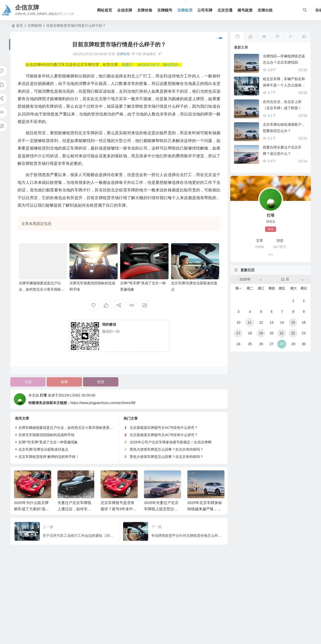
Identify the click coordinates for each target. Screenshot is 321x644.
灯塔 (43, 395)
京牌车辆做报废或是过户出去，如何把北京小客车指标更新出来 (42, 289)
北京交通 (225, 10)
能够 (64, 382)
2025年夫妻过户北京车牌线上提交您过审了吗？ (161, 509)
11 (250, 322)
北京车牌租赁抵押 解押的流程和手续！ (49, 457)
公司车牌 (205, 10)
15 (293, 322)
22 (293, 333)
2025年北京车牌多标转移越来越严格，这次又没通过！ (205, 509)
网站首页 (105, 10)
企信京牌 (125, 10)
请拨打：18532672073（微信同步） (152, 65)
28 (282, 344)
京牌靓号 (165, 10)
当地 (28, 382)
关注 (271, 229)
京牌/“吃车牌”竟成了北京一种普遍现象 (48, 442)
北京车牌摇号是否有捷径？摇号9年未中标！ (117, 509)
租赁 (101, 382)
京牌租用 (185, 10)
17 (238, 333)
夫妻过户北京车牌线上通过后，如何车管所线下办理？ (74, 509)
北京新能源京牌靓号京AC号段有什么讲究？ (164, 428)
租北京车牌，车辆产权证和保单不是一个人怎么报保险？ (284, 85)
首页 (20, 26)
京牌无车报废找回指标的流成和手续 (46, 435)
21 (282, 333)
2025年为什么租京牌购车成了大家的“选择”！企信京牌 (31, 509)
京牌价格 (145, 10)
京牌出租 (265, 10)
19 (261, 333)
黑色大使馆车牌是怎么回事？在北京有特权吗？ (167, 449)
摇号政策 (245, 10)
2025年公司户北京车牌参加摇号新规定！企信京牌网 (170, 442)
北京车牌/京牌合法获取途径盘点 (43, 449)
